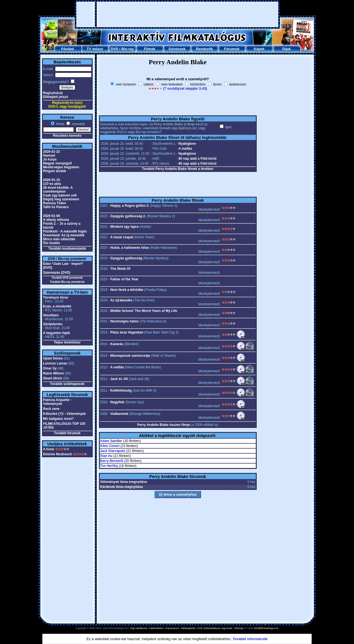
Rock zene (51, 409)
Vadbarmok (119, 414)
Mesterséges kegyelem (61, 167)
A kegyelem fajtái (57, 333)
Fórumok (232, 49)
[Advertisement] (177, 14)
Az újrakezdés (121, 300)
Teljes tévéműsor (67, 342)
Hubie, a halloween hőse (130, 248)
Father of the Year (124, 279)
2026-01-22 (52, 152)
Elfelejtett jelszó (56, 97)
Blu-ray (128, 49)
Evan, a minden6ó (57, 306)
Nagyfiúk (117, 402)
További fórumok (67, 433)
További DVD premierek (67, 278)
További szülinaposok (67, 384)
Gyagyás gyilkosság (126, 258)
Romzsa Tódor (55, 203)
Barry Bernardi (112, 461)
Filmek (149, 49)
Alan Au (106, 456)
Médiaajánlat (188, 628)
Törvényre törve (56, 298)
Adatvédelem (156, 628)
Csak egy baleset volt (60, 195)
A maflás (185, 149)
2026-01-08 (52, 216)
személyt (78, 124)
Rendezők (204, 49)
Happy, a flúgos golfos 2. (130, 206)
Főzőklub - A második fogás (65, 231)
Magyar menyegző (58, 163)
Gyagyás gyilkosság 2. (128, 216)
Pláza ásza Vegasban (127, 332)
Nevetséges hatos (124, 321)
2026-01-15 (52, 180)
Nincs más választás (59, 239)
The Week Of (120, 269)
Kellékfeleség (121, 390)
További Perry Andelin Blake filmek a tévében (178, 169)
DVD (114, 49)
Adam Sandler (111, 441)
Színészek (177, 49)
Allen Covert (110, 446)
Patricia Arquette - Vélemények (57, 402)
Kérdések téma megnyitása (122, 487)
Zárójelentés (53, 324)
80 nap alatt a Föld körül (197, 159)
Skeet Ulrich (53, 378)
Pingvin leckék (55, 171)
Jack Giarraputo (113, 451)
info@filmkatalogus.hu (266, 628)
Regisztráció (53, 93)
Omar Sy (50, 368)
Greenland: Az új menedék (64, 235)
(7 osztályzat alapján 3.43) (185, 88)
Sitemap (239, 628)
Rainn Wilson (54, 373)
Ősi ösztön (52, 243)
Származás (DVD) (57, 273)
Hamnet (49, 156)
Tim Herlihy (109, 466)
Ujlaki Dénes (53, 358)
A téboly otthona (56, 220)
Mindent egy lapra (124, 227)
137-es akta (52, 184)
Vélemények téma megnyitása (124, 482)
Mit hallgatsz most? (58, 419)
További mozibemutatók (67, 249)
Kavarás (117, 344)
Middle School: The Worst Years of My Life (144, 311)
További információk (250, 639)
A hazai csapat (122, 237)
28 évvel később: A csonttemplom (58, 190)
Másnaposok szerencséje (130, 356)
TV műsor (95, 49)
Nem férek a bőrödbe (127, 290)
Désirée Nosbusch (58, 454)
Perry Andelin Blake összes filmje (164, 425)
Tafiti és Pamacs (56, 207)
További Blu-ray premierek (67, 282)
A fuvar (49, 449)
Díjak (286, 49)
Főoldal (67, 49)
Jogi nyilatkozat (139, 628)
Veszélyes (51, 315)
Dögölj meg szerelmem (61, 199)
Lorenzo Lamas (55, 363)
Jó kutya (50, 159)
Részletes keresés (67, 136)
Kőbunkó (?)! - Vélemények (65, 414)
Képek (259, 49)
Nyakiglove (187, 144)
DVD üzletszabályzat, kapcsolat (215, 628)
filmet (60, 124)
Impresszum (172, 628)
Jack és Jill (119, 379)
